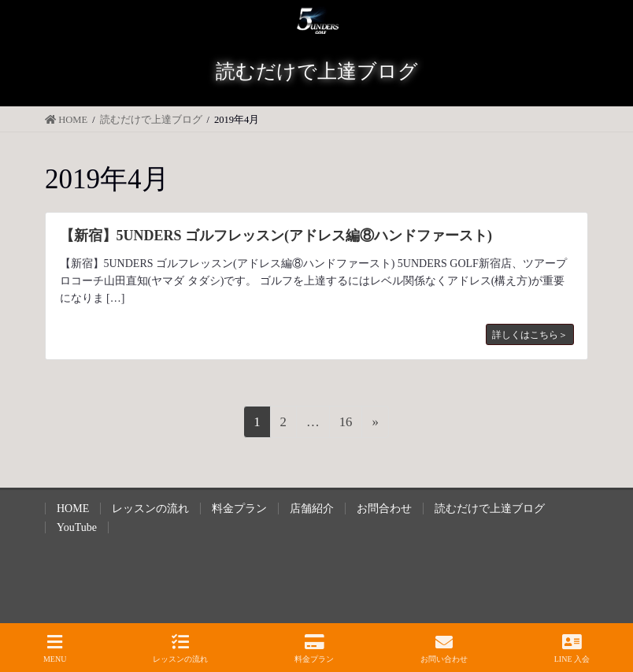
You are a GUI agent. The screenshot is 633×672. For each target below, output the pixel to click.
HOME (73, 509)
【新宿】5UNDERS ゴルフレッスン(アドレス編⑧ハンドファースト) (276, 236)
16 (346, 425)
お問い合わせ (444, 648)
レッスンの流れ (150, 509)
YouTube (77, 527)
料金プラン (239, 509)
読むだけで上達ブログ (490, 509)
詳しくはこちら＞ (530, 335)
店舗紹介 (312, 509)
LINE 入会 (572, 648)
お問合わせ (384, 509)
